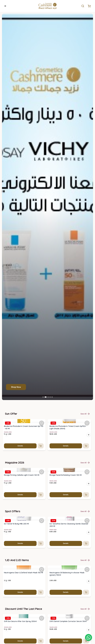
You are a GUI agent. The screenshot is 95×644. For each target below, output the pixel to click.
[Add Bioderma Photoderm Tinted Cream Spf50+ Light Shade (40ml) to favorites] (87, 423)
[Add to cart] (41, 446)
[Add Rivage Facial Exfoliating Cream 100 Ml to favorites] (87, 472)
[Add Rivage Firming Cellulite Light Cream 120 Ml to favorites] (42, 472)
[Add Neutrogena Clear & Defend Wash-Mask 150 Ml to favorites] (42, 569)
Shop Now (16, 387)
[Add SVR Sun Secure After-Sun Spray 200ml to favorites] (42, 618)
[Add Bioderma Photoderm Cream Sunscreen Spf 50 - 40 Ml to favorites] (42, 423)
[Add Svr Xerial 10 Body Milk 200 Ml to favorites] (42, 521)
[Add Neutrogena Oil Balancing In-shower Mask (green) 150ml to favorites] (87, 569)
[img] (24, 421)
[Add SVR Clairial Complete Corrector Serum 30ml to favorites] (87, 618)
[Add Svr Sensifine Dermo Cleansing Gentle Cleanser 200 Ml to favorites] (87, 521)
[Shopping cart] (89, 637)
